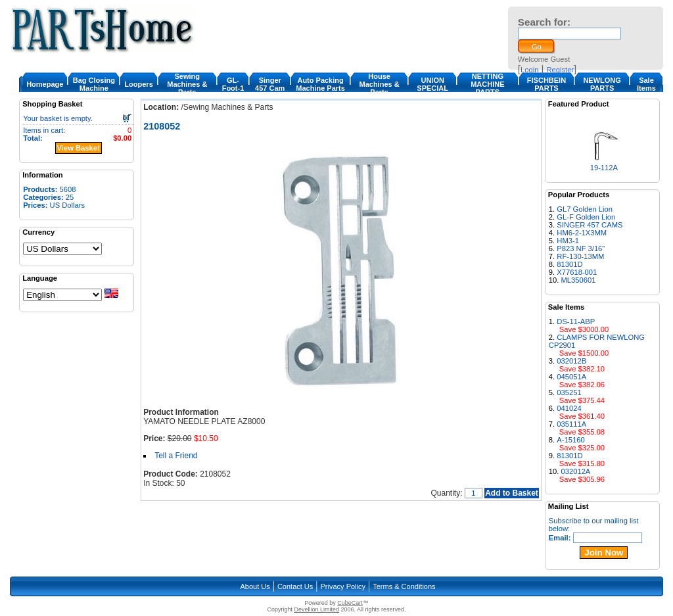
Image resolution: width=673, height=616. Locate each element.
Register (560, 70)
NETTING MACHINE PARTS (487, 84)
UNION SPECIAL (432, 84)
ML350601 (579, 280)
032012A (576, 471)
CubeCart (350, 603)
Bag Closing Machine (94, 84)
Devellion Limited (316, 609)
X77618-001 (577, 272)
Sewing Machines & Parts (187, 84)
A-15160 (570, 440)
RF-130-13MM (580, 256)
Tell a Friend (176, 456)
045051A (571, 377)
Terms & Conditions (404, 586)
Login (529, 70)
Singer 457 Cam (270, 84)
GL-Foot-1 (233, 84)
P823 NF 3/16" (581, 249)
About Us (255, 586)
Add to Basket (512, 493)
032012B (571, 361)
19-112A (604, 168)
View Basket (79, 148)
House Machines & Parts (379, 84)
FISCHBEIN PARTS (546, 84)
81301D (569, 264)
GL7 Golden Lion (585, 209)
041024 (569, 408)
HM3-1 (568, 241)
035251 (569, 392)
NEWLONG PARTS (602, 84)
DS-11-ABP (576, 321)
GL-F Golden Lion (586, 217)
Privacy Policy (343, 586)
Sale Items (646, 84)
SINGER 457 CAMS (590, 225)
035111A (571, 424)
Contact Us (295, 586)
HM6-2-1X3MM (582, 233)
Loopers (138, 84)
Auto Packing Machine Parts (320, 84)
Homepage (45, 84)
